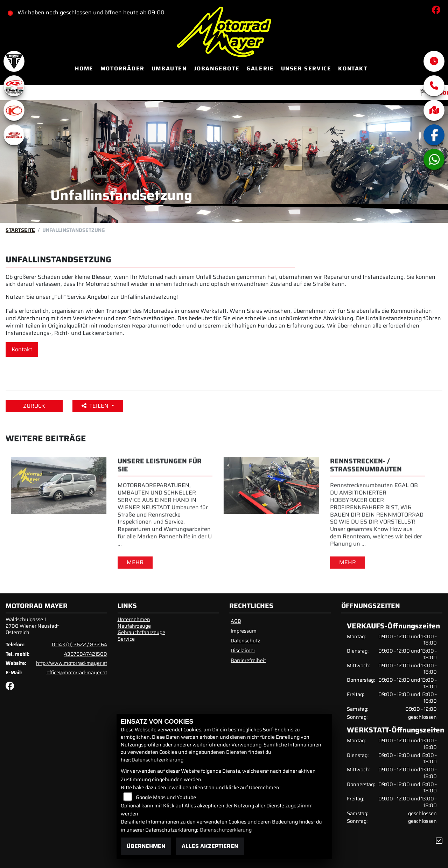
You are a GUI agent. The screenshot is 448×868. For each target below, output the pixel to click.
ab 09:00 (152, 12)
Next (412, 511)
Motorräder (122, 68)
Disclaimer (243, 650)
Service (126, 639)
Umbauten (169, 68)
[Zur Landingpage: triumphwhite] (14, 61)
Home (84, 68)
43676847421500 (86, 654)
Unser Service (306, 68)
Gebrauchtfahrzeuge (141, 632)
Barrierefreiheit (248, 660)
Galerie (260, 68)
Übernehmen (146, 846)
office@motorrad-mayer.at (77, 673)
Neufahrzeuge (134, 626)
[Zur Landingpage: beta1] (14, 86)
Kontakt (353, 68)
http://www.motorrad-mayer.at (72, 663)
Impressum (244, 631)
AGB (236, 621)
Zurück (34, 406)
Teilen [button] (96, 406)
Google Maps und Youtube (166, 797)
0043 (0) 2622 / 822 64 (79, 645)
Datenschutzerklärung (157, 760)
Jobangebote (217, 68)
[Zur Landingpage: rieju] (14, 135)
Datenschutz (245, 641)
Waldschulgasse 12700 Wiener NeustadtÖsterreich (32, 626)
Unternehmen (134, 619)
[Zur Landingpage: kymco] (14, 110)
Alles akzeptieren (210, 846)
